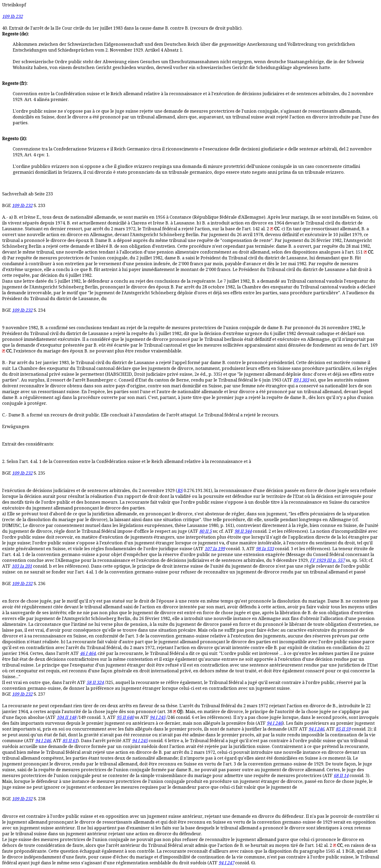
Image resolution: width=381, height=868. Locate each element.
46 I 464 (88, 653)
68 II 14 (341, 776)
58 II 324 (95, 683)
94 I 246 (275, 723)
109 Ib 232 (12, 17)
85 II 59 (343, 729)
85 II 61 (70, 741)
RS (180, 491)
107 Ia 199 (215, 549)
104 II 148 (66, 717)
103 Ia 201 (22, 566)
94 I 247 (226, 863)
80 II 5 (205, 531)
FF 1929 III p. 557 (327, 560)
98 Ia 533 (265, 549)
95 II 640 (125, 717)
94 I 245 (158, 717)
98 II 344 (243, 531)
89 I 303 (301, 380)
